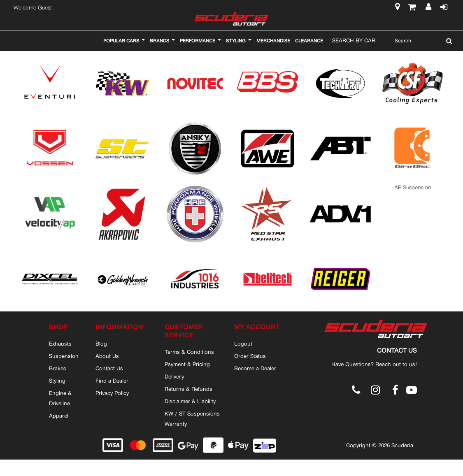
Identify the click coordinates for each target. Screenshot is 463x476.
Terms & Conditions (189, 352)
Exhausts (60, 344)
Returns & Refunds (188, 389)
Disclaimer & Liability (190, 401)
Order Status (250, 356)
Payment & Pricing (187, 364)
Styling (57, 381)
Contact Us (109, 368)
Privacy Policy (112, 393)
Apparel (59, 416)
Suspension (64, 356)
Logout (243, 344)
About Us (107, 356)
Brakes (58, 368)
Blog (101, 344)
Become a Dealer (255, 368)
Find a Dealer (112, 381)
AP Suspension (413, 187)
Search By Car (354, 40)
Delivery (174, 376)
